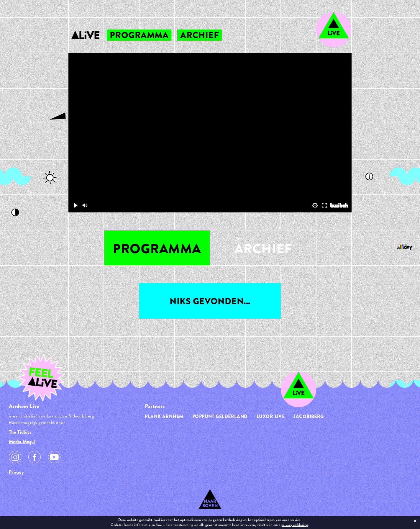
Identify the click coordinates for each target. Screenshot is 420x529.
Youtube (54, 457)
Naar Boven (210, 503)
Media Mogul (22, 442)
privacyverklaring (295, 525)
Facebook (35, 457)
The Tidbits (20, 432)
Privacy (16, 472)
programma (139, 35)
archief (200, 35)
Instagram (15, 457)
